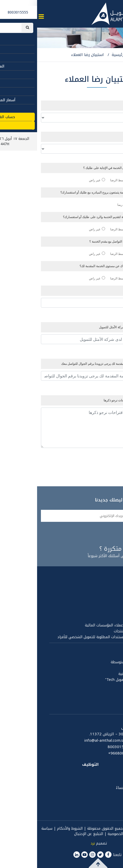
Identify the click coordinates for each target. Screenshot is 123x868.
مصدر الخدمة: (106, 105)
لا (99, 205)
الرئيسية (82, 55)
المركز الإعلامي (105, 691)
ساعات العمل (107, 773)
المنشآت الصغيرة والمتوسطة (96, 662)
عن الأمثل (110, 576)
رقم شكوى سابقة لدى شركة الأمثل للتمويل (89, 327)
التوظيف (53, 764)
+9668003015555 (87, 753)
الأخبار (115, 697)
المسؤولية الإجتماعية (103, 708)
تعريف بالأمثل (108, 584)
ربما (85, 205)
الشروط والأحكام (33, 828)
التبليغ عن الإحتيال (52, 834)
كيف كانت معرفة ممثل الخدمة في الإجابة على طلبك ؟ (80, 168)
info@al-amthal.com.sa (68, 740)
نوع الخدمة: (107, 137)
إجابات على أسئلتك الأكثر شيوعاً (76, 553)
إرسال (110, 462)
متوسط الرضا (84, 180)
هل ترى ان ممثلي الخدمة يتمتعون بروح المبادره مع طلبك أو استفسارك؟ (69, 192)
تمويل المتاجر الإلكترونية (100, 674)
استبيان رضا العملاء (50, 55)
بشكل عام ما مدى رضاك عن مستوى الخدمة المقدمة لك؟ (78, 266)
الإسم (113, 291)
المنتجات (111, 648)
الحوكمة (113, 596)
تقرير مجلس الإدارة (104, 608)
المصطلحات (109, 764)
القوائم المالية (108, 613)
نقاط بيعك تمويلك (105, 668)
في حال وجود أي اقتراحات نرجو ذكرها (90, 400)
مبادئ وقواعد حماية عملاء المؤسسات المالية (83, 625)
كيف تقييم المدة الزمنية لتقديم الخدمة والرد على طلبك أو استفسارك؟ (70, 217)
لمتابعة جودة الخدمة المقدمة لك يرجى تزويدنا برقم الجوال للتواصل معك (69, 364)
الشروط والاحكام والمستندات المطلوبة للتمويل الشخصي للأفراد (70, 637)
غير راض (60, 180)
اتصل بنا (112, 719)
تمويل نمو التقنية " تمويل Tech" (94, 680)
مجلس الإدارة (109, 590)
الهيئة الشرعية (107, 619)
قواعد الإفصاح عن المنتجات (98, 631)
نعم (112, 205)
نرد (56, 843)
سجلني (106, 533)
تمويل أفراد (110, 656)
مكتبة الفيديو (108, 702)
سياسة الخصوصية (105, 602)
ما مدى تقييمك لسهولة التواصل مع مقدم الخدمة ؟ (83, 241)
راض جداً (109, 180)
